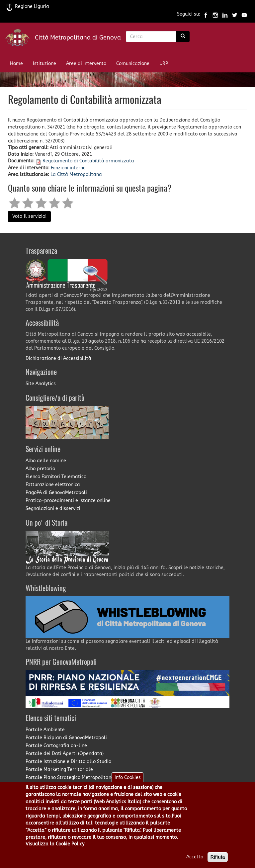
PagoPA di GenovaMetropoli (56, 493)
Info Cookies (128, 785)
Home (16, 64)
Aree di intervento (86, 64)
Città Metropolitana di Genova (78, 38)
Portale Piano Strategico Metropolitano (70, 778)
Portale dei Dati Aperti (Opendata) (65, 754)
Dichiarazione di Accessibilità (58, 358)
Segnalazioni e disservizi (53, 509)
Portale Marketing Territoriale (59, 770)
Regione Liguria (28, 6)
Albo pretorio (40, 469)
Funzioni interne (68, 168)
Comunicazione (133, 64)
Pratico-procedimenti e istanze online (68, 501)
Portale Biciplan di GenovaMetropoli (66, 738)
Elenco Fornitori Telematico (56, 477)
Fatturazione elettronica (53, 485)
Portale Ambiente (45, 730)
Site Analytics (41, 384)
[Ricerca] (183, 37)
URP (164, 64)
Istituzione (44, 64)
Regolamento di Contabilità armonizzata (88, 161)
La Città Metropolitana (76, 174)
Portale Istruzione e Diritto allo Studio (68, 762)
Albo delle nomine (46, 461)
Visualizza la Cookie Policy (55, 852)
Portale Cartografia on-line (56, 746)
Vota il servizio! (29, 216)
